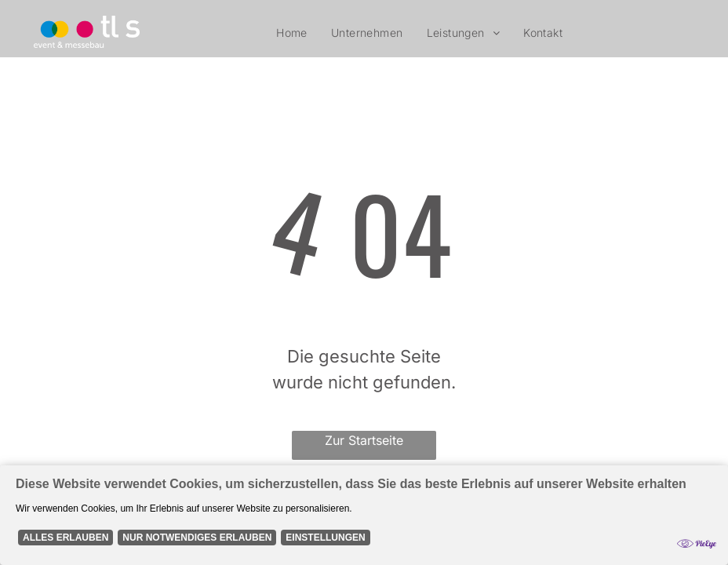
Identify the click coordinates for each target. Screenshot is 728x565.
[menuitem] (292, 33)
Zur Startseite (364, 440)
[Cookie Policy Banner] (364, 515)
